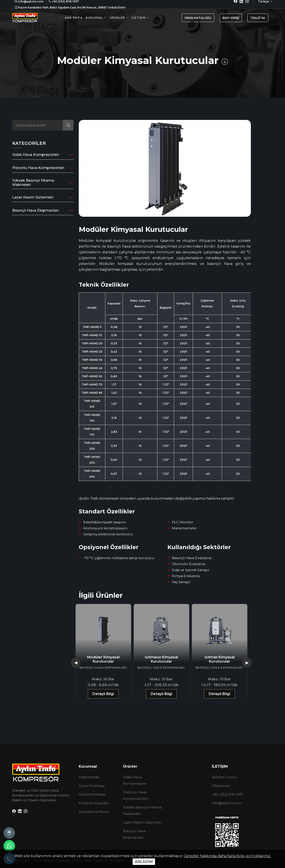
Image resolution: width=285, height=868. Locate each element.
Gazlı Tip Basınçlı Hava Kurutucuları (103, 659)
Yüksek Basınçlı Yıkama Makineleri (33, 183)
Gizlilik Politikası (92, 794)
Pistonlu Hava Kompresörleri (38, 168)
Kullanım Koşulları (94, 803)
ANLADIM (144, 862)
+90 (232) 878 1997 (228, 794)
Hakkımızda (89, 777)
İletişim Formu (224, 777)
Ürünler (117, 18)
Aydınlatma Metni (94, 812)
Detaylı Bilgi (103, 694)
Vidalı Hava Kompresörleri (36, 155)
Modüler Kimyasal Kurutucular (161, 659)
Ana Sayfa (74, 18)
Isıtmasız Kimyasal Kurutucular (220, 659)
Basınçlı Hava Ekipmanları (35, 210)
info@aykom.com (227, 803)
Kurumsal (94, 18)
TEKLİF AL (258, 18)
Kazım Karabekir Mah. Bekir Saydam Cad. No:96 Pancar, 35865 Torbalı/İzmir (70, 7)
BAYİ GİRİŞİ (231, 18)
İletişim (139, 18)
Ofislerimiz (221, 786)
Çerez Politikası (92, 786)
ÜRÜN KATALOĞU (198, 18)
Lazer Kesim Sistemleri (33, 197)
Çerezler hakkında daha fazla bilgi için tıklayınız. (227, 856)
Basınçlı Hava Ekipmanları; (103, 668)
